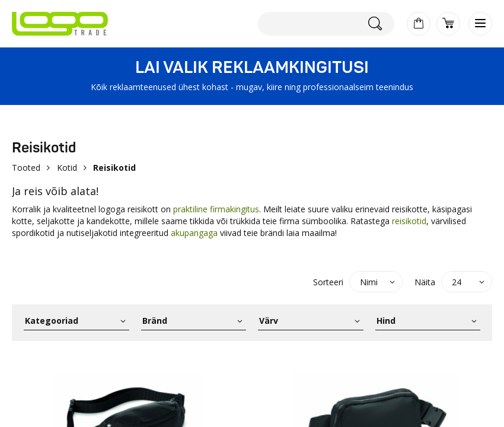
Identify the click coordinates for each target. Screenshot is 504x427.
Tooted (26, 168)
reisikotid (409, 221)
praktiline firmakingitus (216, 209)
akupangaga (194, 233)
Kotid (67, 168)
